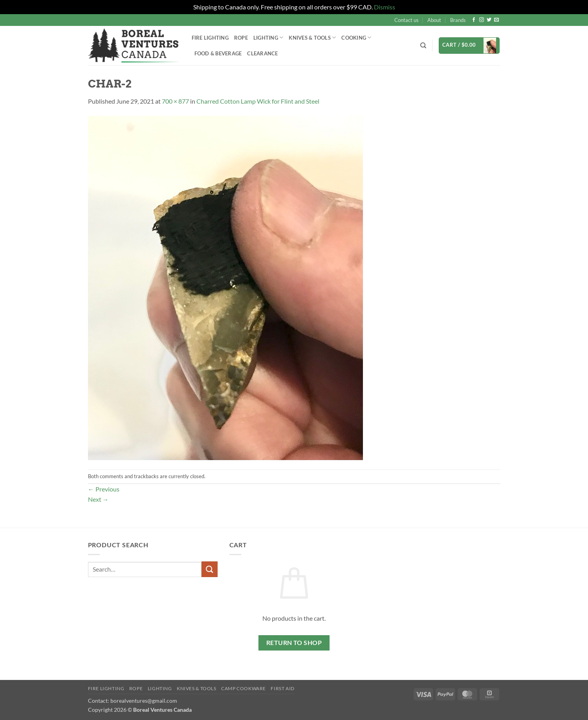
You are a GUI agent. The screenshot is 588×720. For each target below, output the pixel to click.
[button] (469, 46)
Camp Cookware (244, 688)
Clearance (262, 53)
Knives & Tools (312, 37)
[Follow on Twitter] (489, 20)
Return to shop (294, 643)
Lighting (268, 37)
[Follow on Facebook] (474, 20)
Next (98, 499)
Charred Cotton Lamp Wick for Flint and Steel (258, 101)
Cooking (356, 37)
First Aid (283, 688)
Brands (458, 20)
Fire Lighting (210, 38)
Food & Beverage (218, 53)
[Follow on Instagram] (482, 20)
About (434, 20)
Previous (104, 489)
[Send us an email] (496, 20)
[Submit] (209, 569)
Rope (241, 38)
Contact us (407, 20)
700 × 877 (175, 101)
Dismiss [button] (385, 7)
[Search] (423, 46)
